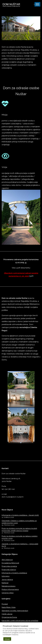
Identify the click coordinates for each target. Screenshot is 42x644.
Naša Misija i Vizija (9, 607)
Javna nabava (7, 580)
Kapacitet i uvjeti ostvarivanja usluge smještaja (20, 621)
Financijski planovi (9, 570)
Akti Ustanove (7, 560)
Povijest (5, 604)
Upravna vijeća (8, 593)
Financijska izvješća (9, 566)
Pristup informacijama (10, 589)
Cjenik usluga (7, 614)
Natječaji (5, 583)
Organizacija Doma (9, 617)
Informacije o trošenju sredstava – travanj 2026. (20, 515)
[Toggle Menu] (37, 4)
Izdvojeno (6, 576)
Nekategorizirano (9, 586)
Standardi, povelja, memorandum (15, 611)
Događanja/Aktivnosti (10, 563)
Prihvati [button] (7, 639)
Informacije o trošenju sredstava (14, 573)
